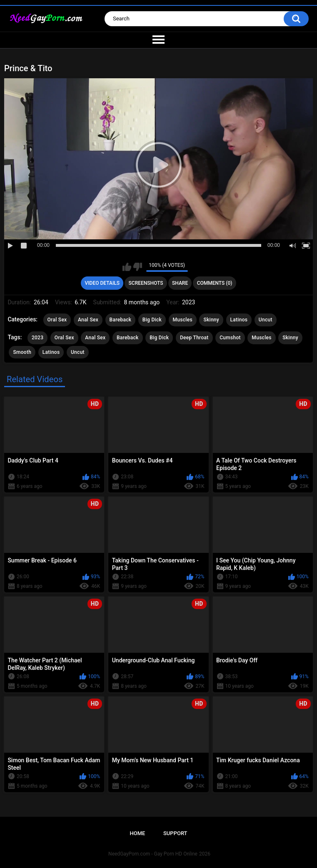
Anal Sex (88, 320)
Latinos (239, 320)
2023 (37, 338)
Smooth (22, 352)
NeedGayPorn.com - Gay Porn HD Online (153, 854)
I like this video (127, 267)
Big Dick (152, 320)
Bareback (121, 320)
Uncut (266, 320)
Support (175, 833)
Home (137, 833)
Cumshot (230, 338)
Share (180, 283)
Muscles (183, 320)
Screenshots (146, 283)
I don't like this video (138, 267)
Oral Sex (57, 320)
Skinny (211, 320)
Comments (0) (215, 283)
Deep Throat (194, 338)
